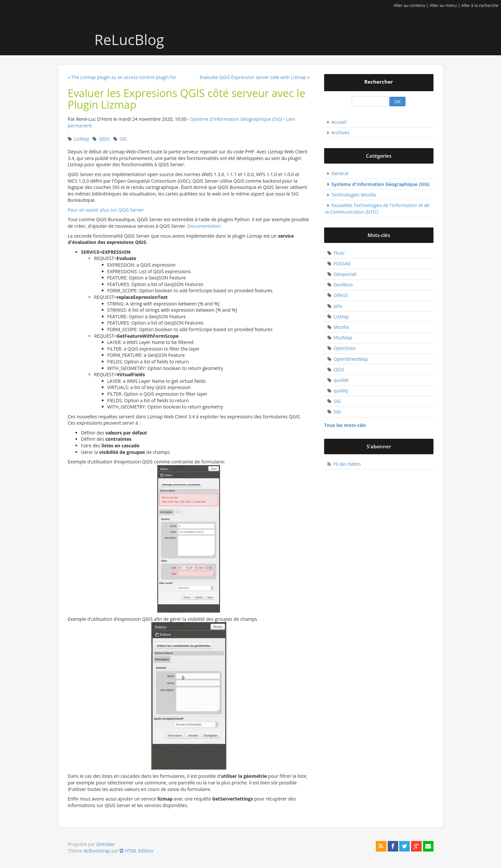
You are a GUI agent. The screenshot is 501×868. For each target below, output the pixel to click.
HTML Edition (136, 851)
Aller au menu (443, 5)
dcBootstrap (97, 851)
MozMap (343, 338)
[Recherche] (370, 102)
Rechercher (379, 82)
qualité (341, 380)
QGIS (104, 139)
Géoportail (345, 274)
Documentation (204, 226)
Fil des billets (347, 464)
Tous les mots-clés (345, 425)
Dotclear (106, 844)
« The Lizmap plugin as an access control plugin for (122, 77)
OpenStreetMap (351, 359)
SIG (123, 139)
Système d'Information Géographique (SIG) (236, 119)
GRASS (341, 295)
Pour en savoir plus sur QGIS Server (106, 210)
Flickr (339, 253)
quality (341, 391)
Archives (340, 132)
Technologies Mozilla (354, 195)
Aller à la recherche (480, 5)
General (340, 173)
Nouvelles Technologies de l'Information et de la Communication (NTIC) (377, 209)
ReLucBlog (122, 39)
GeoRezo (343, 285)
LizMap (82, 139)
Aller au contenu (409, 5)
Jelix (338, 306)
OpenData (345, 348)
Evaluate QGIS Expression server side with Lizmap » (255, 77)
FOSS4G (342, 263)
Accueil (339, 122)
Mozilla (341, 327)
